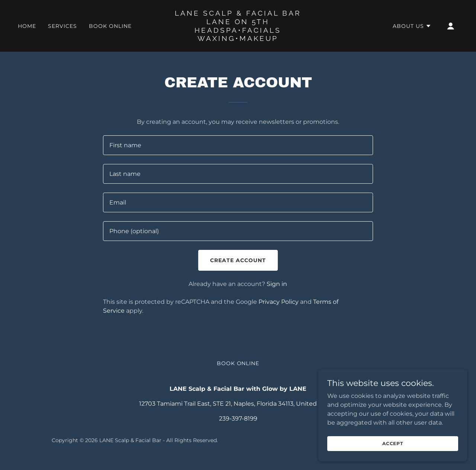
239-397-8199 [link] (238, 419)
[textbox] (238, 145)
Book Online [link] (110, 26)
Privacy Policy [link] (279, 302)
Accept (393, 453)
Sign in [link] (277, 284)
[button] (412, 26)
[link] (238, 39)
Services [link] (62, 26)
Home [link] (27, 26)
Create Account (238, 260)
